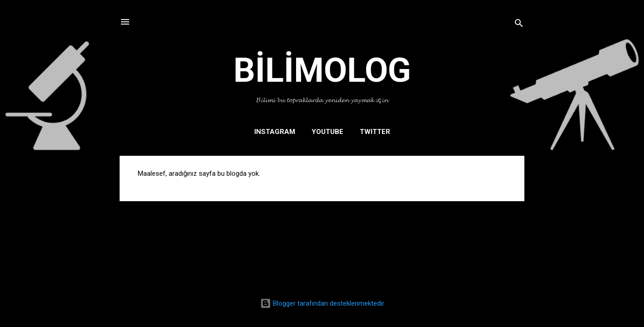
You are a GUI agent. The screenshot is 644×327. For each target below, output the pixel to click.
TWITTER (375, 132)
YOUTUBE (327, 132)
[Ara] (519, 25)
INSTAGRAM (275, 132)
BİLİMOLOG (322, 70)
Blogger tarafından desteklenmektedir (322, 303)
